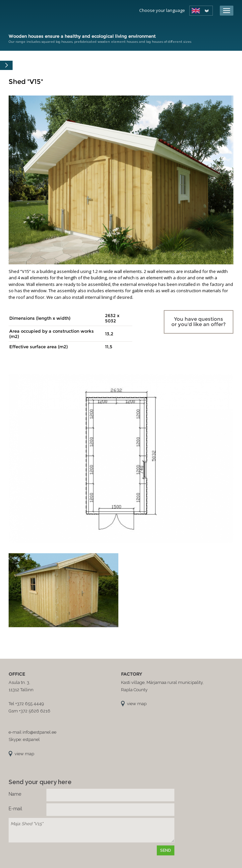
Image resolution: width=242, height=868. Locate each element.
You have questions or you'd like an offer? (199, 322)
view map (24, 754)
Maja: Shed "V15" (91, 830)
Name (15, 794)
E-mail (15, 809)
